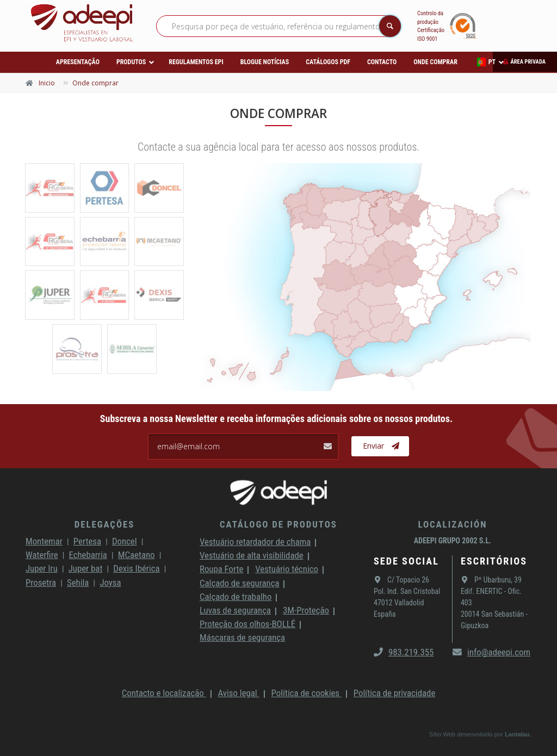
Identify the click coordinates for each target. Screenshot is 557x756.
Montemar (44, 541)
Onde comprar (435, 62)
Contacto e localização (164, 693)
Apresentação (78, 62)
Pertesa (87, 541)
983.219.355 (404, 652)
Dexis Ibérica (136, 568)
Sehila (78, 583)
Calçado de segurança (239, 583)
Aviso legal (239, 693)
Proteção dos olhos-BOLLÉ (247, 624)
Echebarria (88, 555)
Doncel (125, 541)
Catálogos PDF (328, 62)
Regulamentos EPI (196, 62)
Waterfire (42, 555)
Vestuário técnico (287, 569)
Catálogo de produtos (278, 524)
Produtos (131, 62)
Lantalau (517, 734)
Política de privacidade (394, 693)
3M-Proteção (306, 610)
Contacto (382, 62)
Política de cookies (307, 693)
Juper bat (86, 568)
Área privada (528, 62)
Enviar (381, 446)
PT (486, 62)
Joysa (110, 583)
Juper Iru (42, 568)
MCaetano (137, 555)
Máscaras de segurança (242, 637)
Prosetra (41, 583)
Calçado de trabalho (236, 597)
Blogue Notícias (265, 62)
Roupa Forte (221, 569)
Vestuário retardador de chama (255, 542)
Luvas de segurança (235, 610)
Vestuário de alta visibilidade (252, 555)
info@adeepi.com (491, 652)
